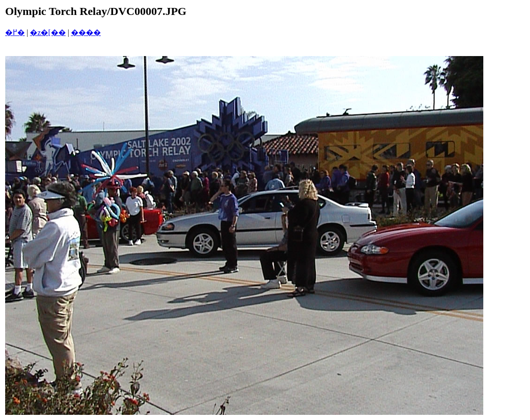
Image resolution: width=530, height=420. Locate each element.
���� (86, 32)
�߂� (15, 32)
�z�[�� (48, 32)
